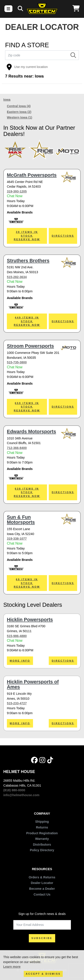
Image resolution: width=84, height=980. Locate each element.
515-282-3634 (17, 277)
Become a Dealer (42, 889)
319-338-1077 (17, 539)
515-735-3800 (17, 362)
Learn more (12, 967)
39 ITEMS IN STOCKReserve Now (27, 236)
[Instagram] (42, 760)
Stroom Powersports (30, 346)
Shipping (42, 822)
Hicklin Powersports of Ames (33, 684)
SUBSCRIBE (42, 938)
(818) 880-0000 (14, 790)
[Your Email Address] (42, 925)
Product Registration (42, 833)
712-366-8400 (17, 448)
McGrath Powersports (32, 175)
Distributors (42, 845)
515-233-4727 (17, 703)
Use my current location (27, 67)
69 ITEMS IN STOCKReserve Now (27, 583)
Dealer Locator (42, 883)
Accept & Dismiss (43, 974)
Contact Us (42, 894)
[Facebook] (34, 760)
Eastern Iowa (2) (19, 112)
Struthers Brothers (28, 261)
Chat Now (15, 196)
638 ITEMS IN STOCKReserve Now (27, 492)
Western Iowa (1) (20, 117)
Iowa (7, 100)
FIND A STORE (27, 45)
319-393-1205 (17, 191)
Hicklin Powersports (30, 620)
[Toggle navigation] (8, 9)
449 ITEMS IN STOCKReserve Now (27, 321)
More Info (20, 661)
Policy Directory (42, 850)
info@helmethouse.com (21, 795)
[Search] (20, 9)
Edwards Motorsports (31, 432)
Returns (42, 827)
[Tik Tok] (50, 760)
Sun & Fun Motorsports (21, 520)
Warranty (42, 839)
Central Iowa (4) (19, 106)
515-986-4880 (17, 636)
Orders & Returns (42, 877)
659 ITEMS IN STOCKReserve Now (27, 407)
